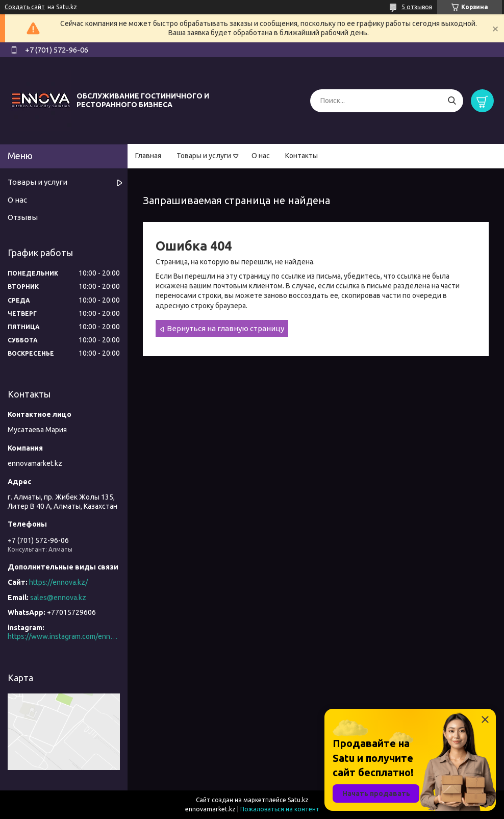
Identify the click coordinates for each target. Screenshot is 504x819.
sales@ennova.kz (58, 598)
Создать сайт (25, 7)
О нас (261, 156)
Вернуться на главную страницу (225, 328)
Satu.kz (298, 800)
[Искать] (452, 101)
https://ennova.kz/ (58, 582)
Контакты (301, 156)
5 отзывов (417, 7)
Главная (148, 156)
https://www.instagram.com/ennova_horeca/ (64, 636)
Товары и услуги (204, 156)
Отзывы (23, 217)
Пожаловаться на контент (280, 809)
